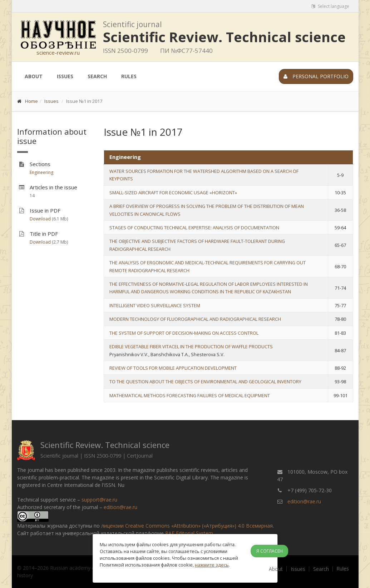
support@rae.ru (99, 500)
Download (40, 219)
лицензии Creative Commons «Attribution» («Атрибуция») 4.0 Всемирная (187, 526)
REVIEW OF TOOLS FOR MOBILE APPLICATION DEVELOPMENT (173, 368)
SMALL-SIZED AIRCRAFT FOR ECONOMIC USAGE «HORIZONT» (173, 193)
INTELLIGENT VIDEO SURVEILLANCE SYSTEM (155, 305)
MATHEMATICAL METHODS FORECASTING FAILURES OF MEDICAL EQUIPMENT (190, 395)
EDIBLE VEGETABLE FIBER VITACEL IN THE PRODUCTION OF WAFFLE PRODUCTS (191, 347)
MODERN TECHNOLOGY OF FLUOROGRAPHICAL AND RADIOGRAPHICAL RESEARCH (195, 319)
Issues (65, 76)
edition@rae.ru (120, 507)
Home (31, 101)
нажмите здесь (212, 565)
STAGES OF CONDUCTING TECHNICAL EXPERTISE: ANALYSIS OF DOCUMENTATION (194, 228)
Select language (330, 6)
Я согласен (270, 551)
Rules (129, 76)
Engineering (41, 172)
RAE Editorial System (189, 533)
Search (97, 76)
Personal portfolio (316, 76)
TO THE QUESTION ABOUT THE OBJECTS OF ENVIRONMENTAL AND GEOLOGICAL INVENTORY (205, 382)
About (34, 76)
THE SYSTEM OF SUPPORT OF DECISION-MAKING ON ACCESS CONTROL (184, 333)
